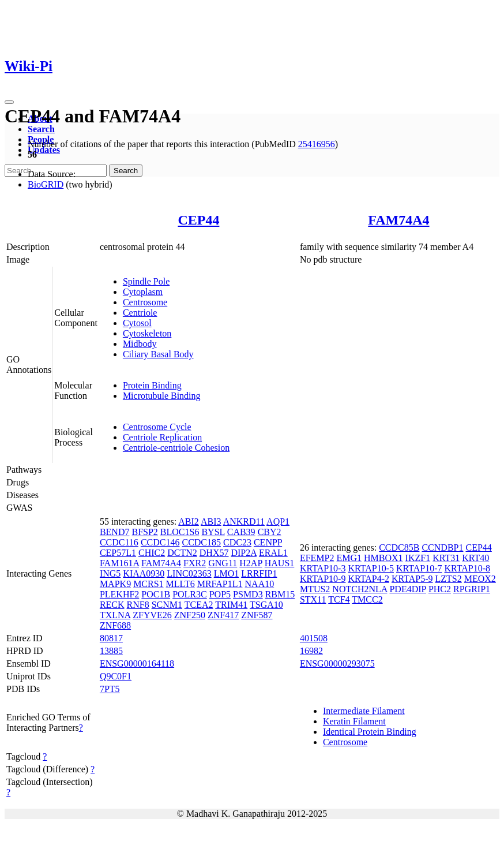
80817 (111, 638)
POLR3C (190, 594)
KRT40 (475, 558)
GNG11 (223, 563)
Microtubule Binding (162, 396)
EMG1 (349, 558)
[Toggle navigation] (9, 102)
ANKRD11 (244, 522)
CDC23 (237, 542)
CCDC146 (160, 542)
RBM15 (280, 594)
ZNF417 (223, 615)
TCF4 (339, 599)
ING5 (110, 573)
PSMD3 (248, 594)
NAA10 (260, 584)
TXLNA (115, 615)
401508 (314, 638)
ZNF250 (190, 615)
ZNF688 (115, 625)
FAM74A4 (398, 220)
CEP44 (198, 220)
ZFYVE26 (152, 615)
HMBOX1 (383, 558)
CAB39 (241, 532)
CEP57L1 (118, 553)
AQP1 (278, 522)
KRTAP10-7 (419, 568)
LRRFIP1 (259, 573)
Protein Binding (152, 385)
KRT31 (446, 558)
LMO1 (227, 573)
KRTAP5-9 (412, 579)
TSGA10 (266, 605)
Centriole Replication (162, 437)
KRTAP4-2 (368, 579)
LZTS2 (449, 579)
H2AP (251, 563)
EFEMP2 (317, 558)
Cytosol (137, 323)
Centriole (140, 313)
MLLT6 (180, 584)
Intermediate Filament (364, 711)
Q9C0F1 (116, 676)
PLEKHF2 (119, 594)
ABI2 (189, 522)
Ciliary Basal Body (158, 354)
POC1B (156, 594)
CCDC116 (119, 542)
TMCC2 (367, 599)
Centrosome (145, 302)
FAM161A (119, 563)
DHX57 (214, 553)
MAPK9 (115, 584)
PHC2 (440, 589)
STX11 (313, 599)
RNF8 (138, 605)
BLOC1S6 (180, 532)
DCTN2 (182, 553)
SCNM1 (167, 605)
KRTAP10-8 (468, 568)
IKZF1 (418, 558)
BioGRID (46, 184)
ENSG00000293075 (337, 664)
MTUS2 (315, 589)
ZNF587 (257, 615)
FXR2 (195, 563)
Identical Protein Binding (370, 732)
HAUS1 (280, 563)
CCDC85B (399, 547)
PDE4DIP (407, 589)
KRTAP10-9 (323, 579)
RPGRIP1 (472, 589)
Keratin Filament (354, 721)
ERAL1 (273, 553)
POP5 (220, 594)
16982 (311, 651)
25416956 (317, 144)
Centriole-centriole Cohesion (176, 448)
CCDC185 (201, 542)
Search (41, 129)
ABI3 (211, 522)
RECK (112, 605)
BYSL (213, 532)
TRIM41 (231, 605)
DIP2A (243, 553)
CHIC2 (152, 553)
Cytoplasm (143, 292)
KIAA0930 (144, 573)
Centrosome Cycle (157, 427)
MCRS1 (148, 584)
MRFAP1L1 (220, 584)
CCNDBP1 (442, 547)
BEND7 (115, 532)
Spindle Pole (146, 281)
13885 (111, 651)
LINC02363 (189, 573)
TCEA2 (199, 605)
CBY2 (270, 532)
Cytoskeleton (147, 333)
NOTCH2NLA (360, 589)
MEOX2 (480, 579)
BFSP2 (144, 532)
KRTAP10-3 (323, 568)
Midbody (140, 344)
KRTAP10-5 (371, 568)
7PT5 (110, 689)
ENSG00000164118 (137, 664)
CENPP (268, 542)
